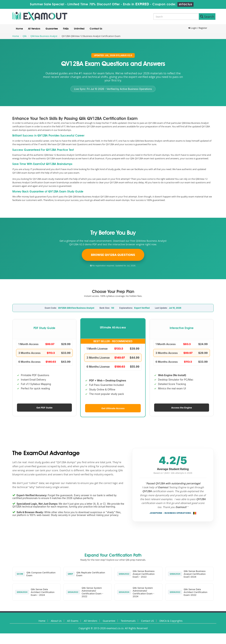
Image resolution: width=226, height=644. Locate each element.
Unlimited (79, 29)
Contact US (148, 621)
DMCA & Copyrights (171, 621)
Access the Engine (182, 408)
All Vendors (34, 29)
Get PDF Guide (44, 408)
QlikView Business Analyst (44, 36)
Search (207, 17)
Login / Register (198, 28)
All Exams (73, 621)
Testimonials (128, 621)
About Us (56, 621)
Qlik (25, 36)
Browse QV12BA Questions (113, 255)
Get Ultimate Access (113, 408)
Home (19, 29)
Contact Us (96, 29)
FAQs (66, 29)
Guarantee (52, 29)
